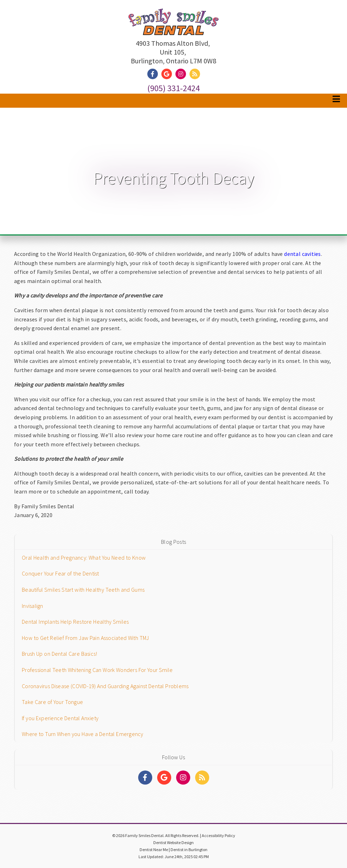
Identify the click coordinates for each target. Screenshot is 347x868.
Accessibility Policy (219, 835)
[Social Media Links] (145, 778)
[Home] (174, 28)
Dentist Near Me (154, 850)
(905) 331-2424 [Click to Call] (173, 88)
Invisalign (33, 606)
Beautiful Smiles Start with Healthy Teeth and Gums (83, 590)
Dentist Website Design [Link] (173, 842)
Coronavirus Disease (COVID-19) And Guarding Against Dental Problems (105, 686)
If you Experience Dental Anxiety (60, 718)
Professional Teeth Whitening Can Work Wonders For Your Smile (97, 670)
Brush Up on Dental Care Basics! (59, 654)
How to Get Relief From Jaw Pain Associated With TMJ (85, 638)
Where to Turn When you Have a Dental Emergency (83, 734)
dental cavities (302, 254)
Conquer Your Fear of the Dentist (60, 573)
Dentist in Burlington (189, 850)
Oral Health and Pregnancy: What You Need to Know (84, 558)
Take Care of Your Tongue (52, 702)
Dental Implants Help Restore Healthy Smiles (75, 622)
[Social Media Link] (154, 74)
